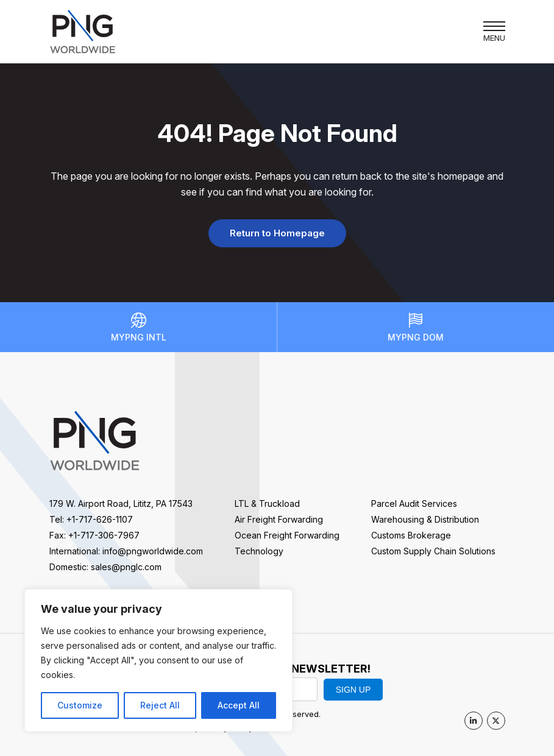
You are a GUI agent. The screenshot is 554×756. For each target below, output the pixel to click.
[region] (158, 660)
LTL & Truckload (267, 503)
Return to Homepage (277, 233)
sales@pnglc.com (126, 567)
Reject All (160, 705)
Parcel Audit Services (414, 503)
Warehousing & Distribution (425, 519)
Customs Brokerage (411, 535)
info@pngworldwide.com (153, 551)
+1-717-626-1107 (100, 519)
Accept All (239, 705)
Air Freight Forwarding (279, 519)
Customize (80, 705)
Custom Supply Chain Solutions (433, 551)
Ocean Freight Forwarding (287, 535)
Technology (259, 551)
